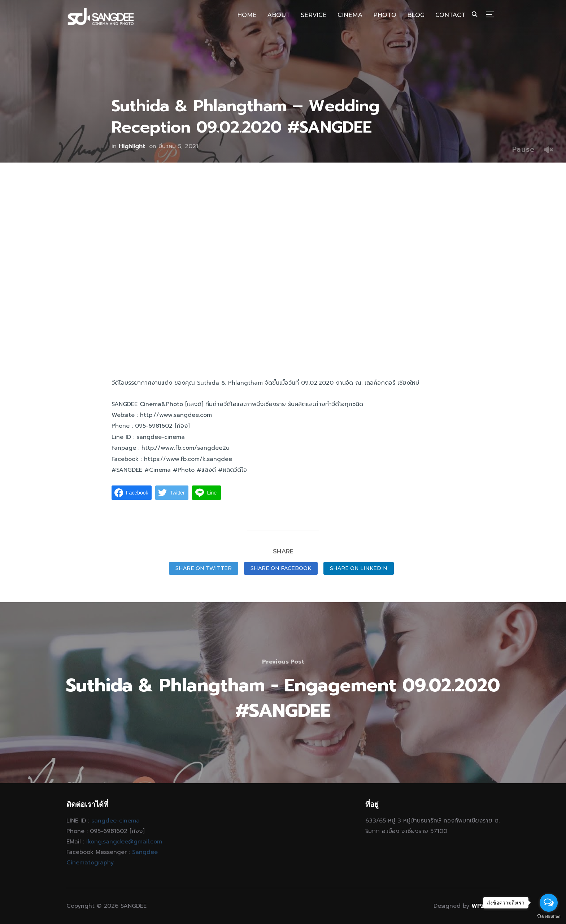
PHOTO (385, 15)
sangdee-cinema (116, 821)
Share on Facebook (281, 568)
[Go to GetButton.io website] (549, 917)
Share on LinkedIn (359, 568)
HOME (247, 15)
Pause (523, 149)
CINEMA (350, 15)
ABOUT (279, 15)
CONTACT (450, 15)
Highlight (132, 146)
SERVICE (314, 15)
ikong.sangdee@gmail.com (124, 842)
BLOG (416, 15)
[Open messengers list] (549, 903)
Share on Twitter (204, 568)
